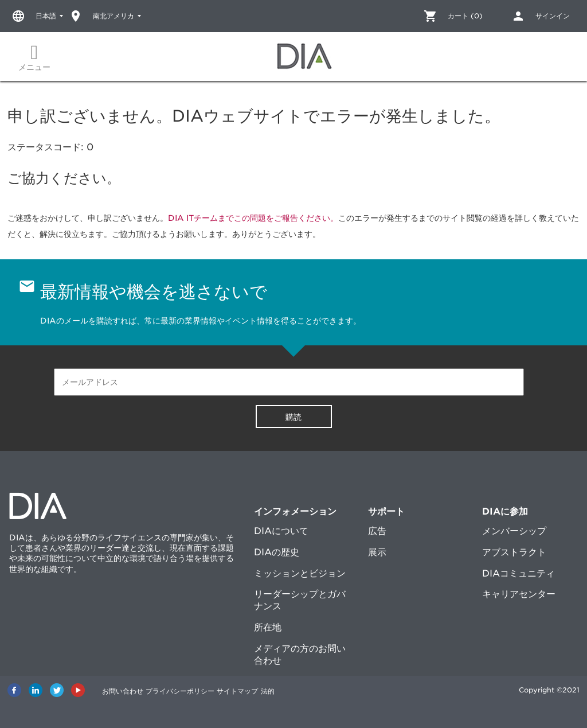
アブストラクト (514, 552)
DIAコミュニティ (518, 573)
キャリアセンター (519, 594)
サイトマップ (258, 690)
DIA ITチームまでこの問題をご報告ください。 (253, 218)
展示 (377, 552)
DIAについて (281, 531)
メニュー (34, 57)
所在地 (268, 627)
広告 (377, 531)
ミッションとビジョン (300, 573)
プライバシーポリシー (190, 690)
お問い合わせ (123, 690)
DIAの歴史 (277, 552)
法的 (298, 690)
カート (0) (465, 16)
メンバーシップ (514, 531)
